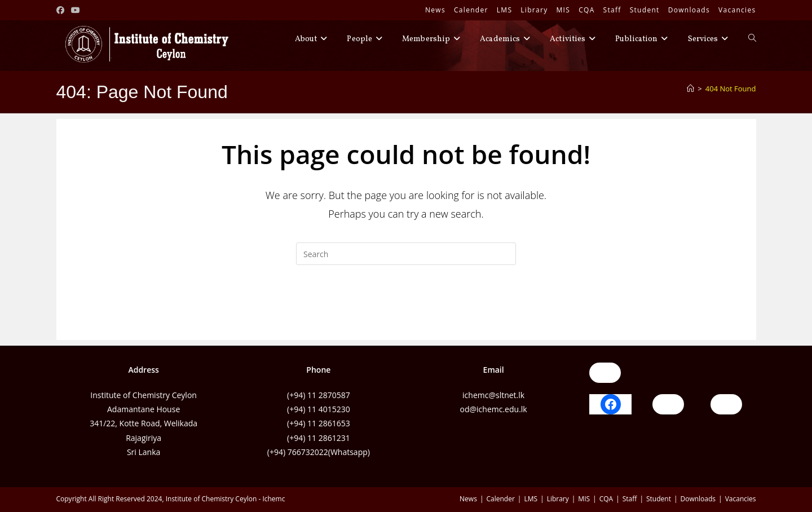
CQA (586, 10)
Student (645, 10)
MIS (564, 10)
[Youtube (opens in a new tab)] (76, 10)
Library (534, 10)
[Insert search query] (406, 254)
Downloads (689, 10)
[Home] (690, 89)
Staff (612, 10)
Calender (471, 10)
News (435, 10)
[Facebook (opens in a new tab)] (62, 10)
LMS (505, 10)
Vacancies (737, 10)
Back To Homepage (406, 311)
